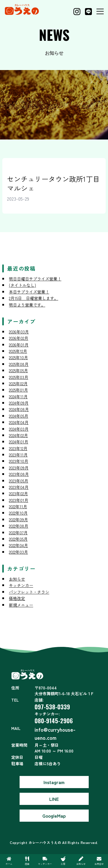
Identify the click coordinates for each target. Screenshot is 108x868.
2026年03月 (19, 332)
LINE (54, 799)
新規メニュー (21, 605)
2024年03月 (19, 429)
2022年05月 (18, 539)
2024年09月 (19, 403)
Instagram (54, 782)
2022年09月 (18, 520)
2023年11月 (18, 455)
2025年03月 (19, 377)
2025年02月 (18, 383)
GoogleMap (54, 816)
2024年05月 (19, 416)
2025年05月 (18, 370)
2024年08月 (19, 409)
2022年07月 (18, 533)
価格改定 (17, 598)
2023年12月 (18, 448)
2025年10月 (18, 357)
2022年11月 (18, 507)
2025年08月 (19, 364)
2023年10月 (19, 461)
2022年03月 (18, 552)
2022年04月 (18, 545)
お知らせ (17, 579)
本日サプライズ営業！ (29, 292)
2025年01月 (18, 390)
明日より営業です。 (27, 305)
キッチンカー (21, 585)
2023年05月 (19, 481)
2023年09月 (19, 468)
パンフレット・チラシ (29, 592)
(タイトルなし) (22, 285)
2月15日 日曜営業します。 (34, 298)
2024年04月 (19, 422)
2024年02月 (18, 435)
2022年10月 (18, 513)
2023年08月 (19, 474)
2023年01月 (19, 500)
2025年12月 (18, 351)
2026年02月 (19, 338)
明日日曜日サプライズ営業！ (35, 279)
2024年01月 (19, 442)
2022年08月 (19, 526)
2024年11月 (18, 397)
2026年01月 (19, 345)
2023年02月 (18, 493)
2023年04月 (19, 487)
